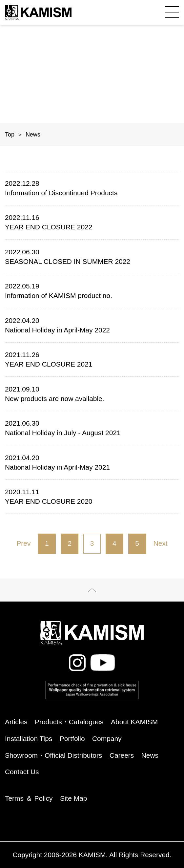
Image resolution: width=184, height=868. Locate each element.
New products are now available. (92, 393)
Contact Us (22, 772)
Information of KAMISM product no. (92, 290)
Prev (23, 544)
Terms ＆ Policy (29, 799)
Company (107, 739)
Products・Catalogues (69, 722)
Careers (122, 756)
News (150, 756)
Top (10, 135)
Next (161, 544)
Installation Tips (29, 739)
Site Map (74, 799)
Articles (16, 722)
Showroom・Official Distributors (53, 756)
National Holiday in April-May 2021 (92, 462)
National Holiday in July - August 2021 (92, 427)
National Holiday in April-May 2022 (92, 325)
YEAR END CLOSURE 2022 (92, 222)
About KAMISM (134, 722)
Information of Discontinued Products (92, 188)
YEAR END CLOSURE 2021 (92, 359)
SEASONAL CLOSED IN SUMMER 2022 (92, 256)
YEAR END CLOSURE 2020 (92, 496)
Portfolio (72, 739)
